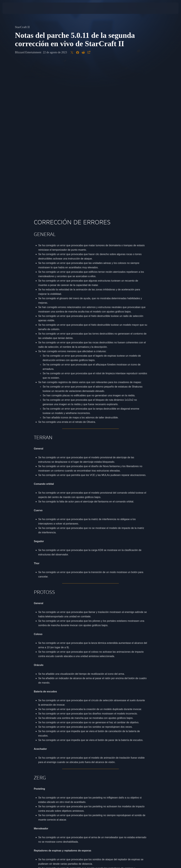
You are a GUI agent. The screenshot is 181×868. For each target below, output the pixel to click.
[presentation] (12, 8)
